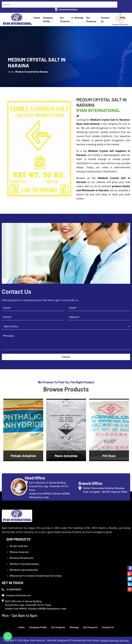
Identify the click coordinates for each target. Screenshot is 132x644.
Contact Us (108, 627)
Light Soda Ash (19, 546)
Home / (12, 72)
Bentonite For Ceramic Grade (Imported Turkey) (35, 576)
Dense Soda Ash (19, 552)
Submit (66, 357)
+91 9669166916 (12, 589)
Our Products (58, 627)
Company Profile (38, 627)
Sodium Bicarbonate (21, 558)
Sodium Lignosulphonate (24, 570)
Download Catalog (66, 9)
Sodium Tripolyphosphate (24, 564)
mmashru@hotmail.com (16, 595)
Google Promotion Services (115, 640)
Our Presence (90, 627)
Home (37, 18)
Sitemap (79, 18)
